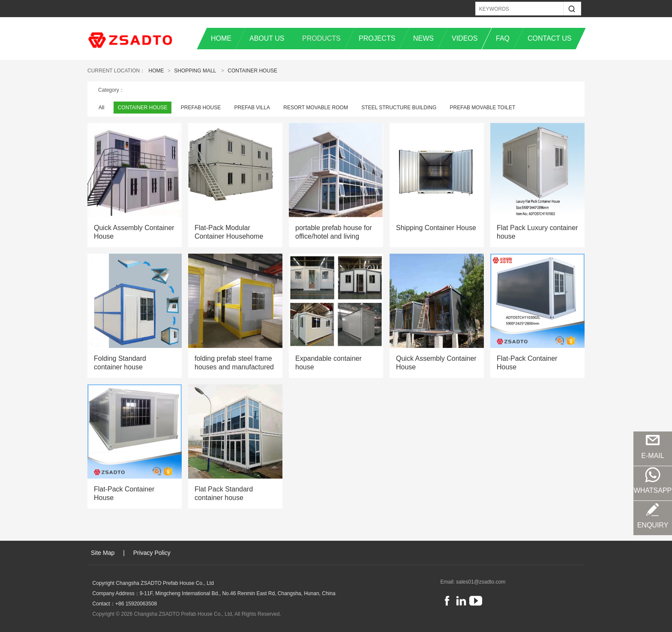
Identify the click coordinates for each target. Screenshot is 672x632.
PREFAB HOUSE (201, 108)
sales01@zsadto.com (481, 582)
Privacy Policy (152, 553)
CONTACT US (550, 38)
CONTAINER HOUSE (252, 71)
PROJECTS (377, 38)
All (101, 108)
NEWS (423, 38)
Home (156, 71)
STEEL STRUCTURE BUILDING (399, 108)
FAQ (503, 38)
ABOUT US (267, 38)
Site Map (103, 553)
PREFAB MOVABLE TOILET (483, 108)
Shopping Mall (195, 71)
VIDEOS (465, 38)
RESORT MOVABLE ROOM (316, 108)
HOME (221, 38)
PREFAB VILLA (252, 108)
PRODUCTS (321, 38)
